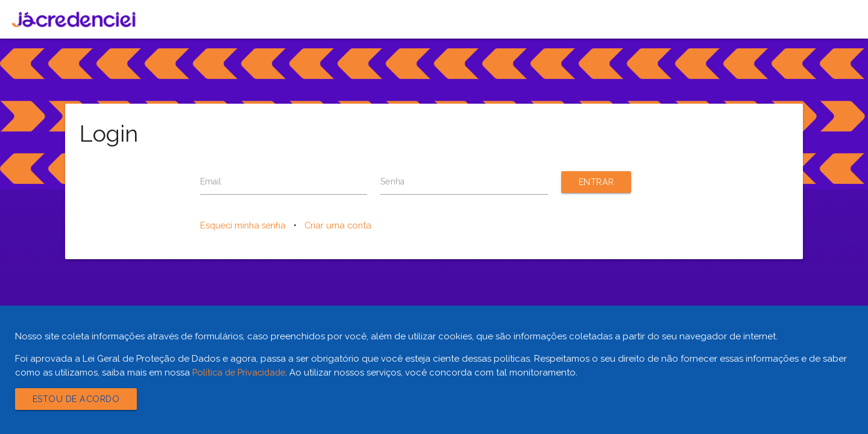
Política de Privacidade (241, 373)
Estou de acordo (79, 399)
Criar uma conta (344, 227)
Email (212, 182)
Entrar (598, 182)
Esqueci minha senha (245, 227)
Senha (394, 182)
